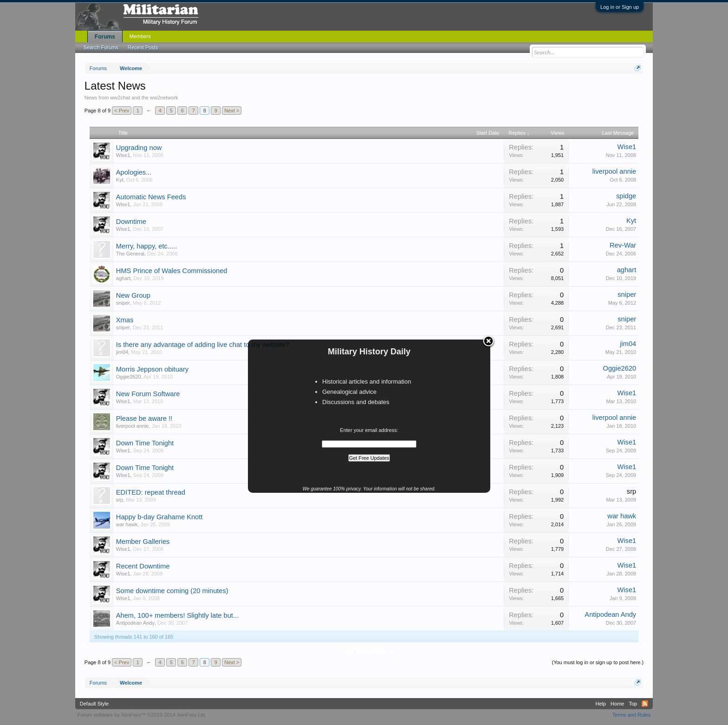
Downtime (131, 222)
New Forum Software (148, 394)
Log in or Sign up (620, 7)
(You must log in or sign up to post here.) (598, 662)
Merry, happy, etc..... (146, 246)
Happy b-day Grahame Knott (159, 517)
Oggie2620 (129, 377)
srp (120, 500)
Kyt (120, 180)
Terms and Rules (632, 715)
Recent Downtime (143, 566)
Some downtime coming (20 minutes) (172, 591)
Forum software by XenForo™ (142, 715)
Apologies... (134, 172)
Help (601, 704)
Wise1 (123, 155)
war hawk (127, 524)
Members (140, 36)
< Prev (122, 111)
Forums (105, 37)
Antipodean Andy (135, 623)
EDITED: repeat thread (151, 492)
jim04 (122, 352)
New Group (133, 295)
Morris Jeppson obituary (152, 369)
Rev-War (623, 245)
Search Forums (101, 47)
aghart (123, 278)
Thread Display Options (364, 651)
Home (617, 704)
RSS (645, 704)
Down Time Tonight (145, 443)
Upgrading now (139, 148)
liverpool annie (614, 171)
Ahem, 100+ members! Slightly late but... (177, 615)
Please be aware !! (144, 418)
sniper (123, 303)
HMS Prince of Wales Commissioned (172, 271)
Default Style (94, 704)
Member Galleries (143, 542)
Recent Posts (143, 47)
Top (633, 704)
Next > (232, 111)
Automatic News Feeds (151, 197)
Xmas (125, 320)
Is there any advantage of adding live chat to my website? (203, 345)
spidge (626, 196)
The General (130, 254)
